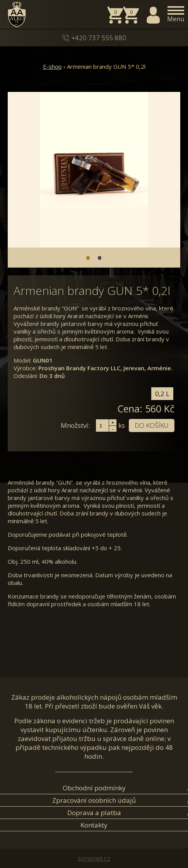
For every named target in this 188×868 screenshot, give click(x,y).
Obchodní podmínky (94, 788)
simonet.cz (94, 858)
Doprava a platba (94, 813)
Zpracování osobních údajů (94, 800)
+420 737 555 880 (99, 38)
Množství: (75, 425)
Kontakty (94, 825)
